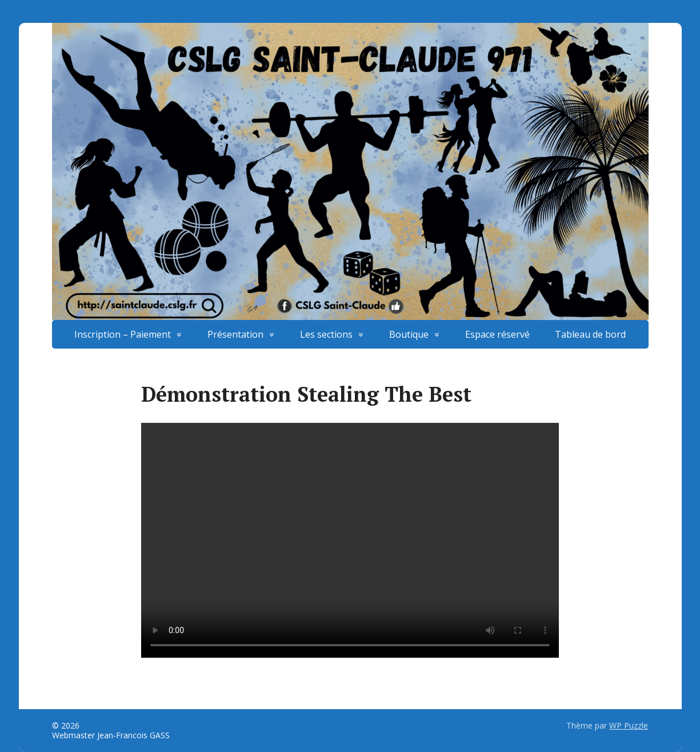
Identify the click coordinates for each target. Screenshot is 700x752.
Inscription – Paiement (123, 334)
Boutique (409, 334)
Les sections (326, 334)
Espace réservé (497, 334)
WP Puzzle (629, 725)
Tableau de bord (590, 334)
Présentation (235, 334)
